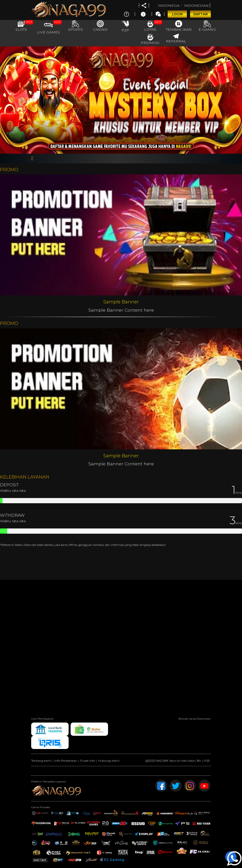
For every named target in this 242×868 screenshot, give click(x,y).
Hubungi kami (109, 761)
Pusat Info (88, 761)
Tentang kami (41, 761)
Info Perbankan (66, 761)
